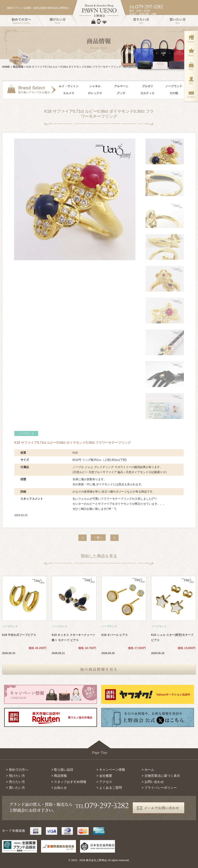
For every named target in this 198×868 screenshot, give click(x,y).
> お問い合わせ (153, 782)
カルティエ (147, 93)
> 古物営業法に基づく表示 (161, 776)
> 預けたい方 (16, 776)
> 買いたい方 (16, 788)
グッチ (121, 93)
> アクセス (104, 782)
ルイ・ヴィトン (69, 86)
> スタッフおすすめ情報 (69, 782)
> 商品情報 (59, 776)
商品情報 (18, 67)
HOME (6, 67)
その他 (174, 93)
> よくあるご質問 (109, 788)
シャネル (95, 86)
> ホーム (148, 770)
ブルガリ (147, 86)
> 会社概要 (104, 776)
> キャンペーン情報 (111, 770)
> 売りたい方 (16, 782)
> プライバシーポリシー (159, 788)
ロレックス (95, 93)
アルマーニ (121, 86)
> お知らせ (59, 788)
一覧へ (98, 538)
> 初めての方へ (17, 770)
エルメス (69, 93)
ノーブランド (174, 86)
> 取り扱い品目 (62, 770)
